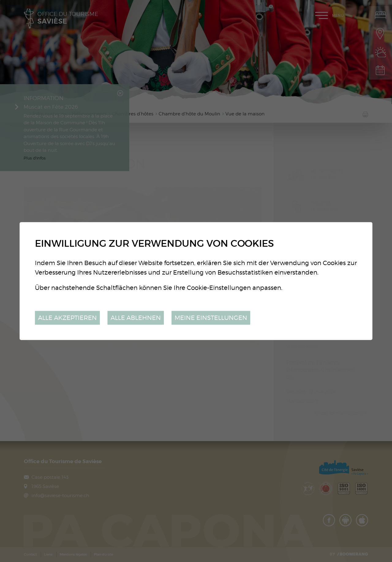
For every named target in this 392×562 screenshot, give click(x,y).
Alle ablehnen (136, 318)
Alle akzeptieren (67, 318)
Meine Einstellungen (211, 318)
